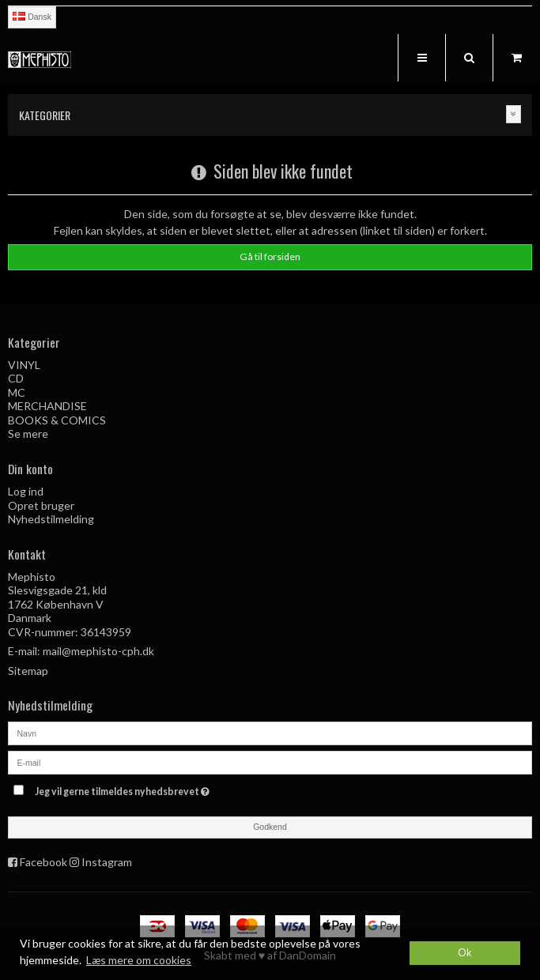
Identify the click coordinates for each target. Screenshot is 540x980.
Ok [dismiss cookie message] (465, 953)
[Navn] (270, 731)
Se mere (28, 433)
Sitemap (28, 671)
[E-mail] (270, 761)
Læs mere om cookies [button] (139, 960)
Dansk (32, 17)
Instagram (107, 862)
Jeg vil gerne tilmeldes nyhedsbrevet (162, 789)
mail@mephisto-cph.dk (98, 651)
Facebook (43, 862)
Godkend (270, 827)
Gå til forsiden (270, 256)
